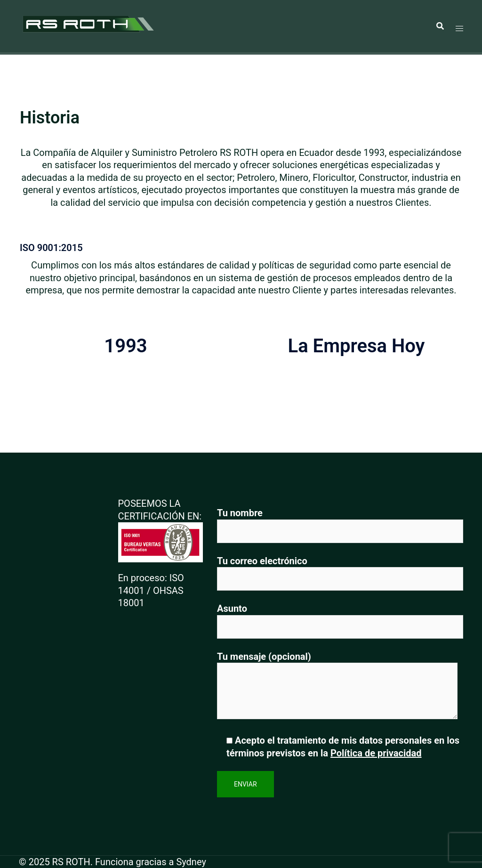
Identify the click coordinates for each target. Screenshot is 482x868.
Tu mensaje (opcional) (337, 686)
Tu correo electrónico (340, 570)
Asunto (340, 618)
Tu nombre (340, 522)
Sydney (191, 862)
